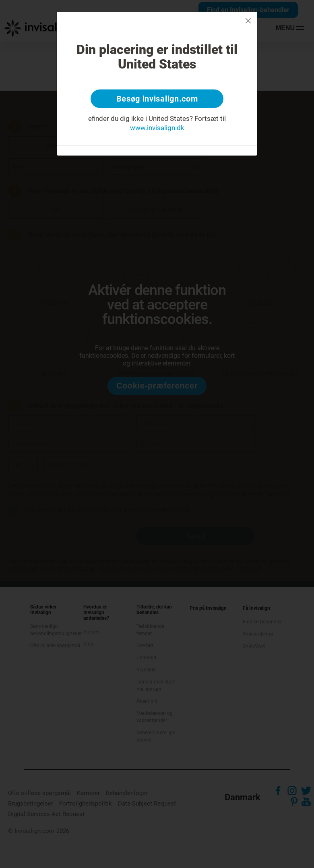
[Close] (248, 21)
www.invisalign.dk (157, 128)
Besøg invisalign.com (157, 99)
